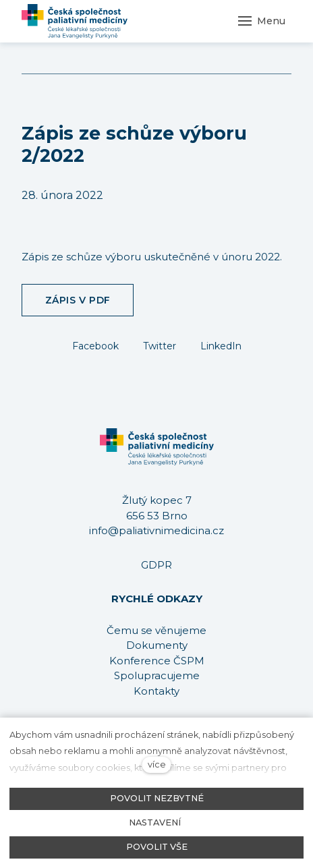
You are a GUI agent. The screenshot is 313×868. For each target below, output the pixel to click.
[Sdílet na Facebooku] (95, 345)
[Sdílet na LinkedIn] (221, 345)
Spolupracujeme (157, 675)
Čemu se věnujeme (156, 630)
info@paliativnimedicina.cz (156, 530)
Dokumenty (157, 645)
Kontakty (156, 691)
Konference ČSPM (157, 661)
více (157, 764)
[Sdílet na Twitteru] (160, 345)
